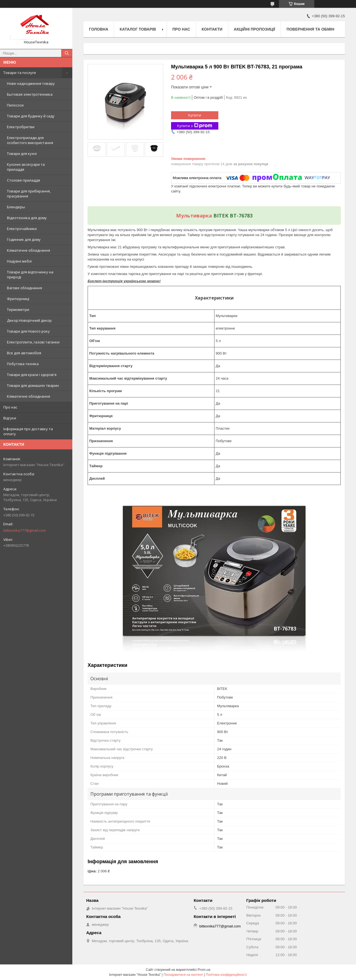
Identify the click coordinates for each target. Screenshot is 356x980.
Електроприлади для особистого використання (30, 140)
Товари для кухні (22, 154)
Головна (99, 29)
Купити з (195, 126)
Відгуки (10, 418)
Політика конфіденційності (226, 975)
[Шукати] (67, 53)
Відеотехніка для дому (27, 218)
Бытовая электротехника (30, 94)
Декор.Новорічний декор (29, 320)
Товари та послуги (20, 73)
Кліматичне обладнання (29, 250)
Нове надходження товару (31, 83)
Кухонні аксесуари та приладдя (26, 167)
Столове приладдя (24, 180)
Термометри (18, 310)
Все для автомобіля (24, 353)
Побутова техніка (23, 364)
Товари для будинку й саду (31, 116)
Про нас (10, 407)
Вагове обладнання (24, 288)
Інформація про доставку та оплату (28, 431)
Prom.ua (204, 970)
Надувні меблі (19, 261)
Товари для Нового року (28, 331)
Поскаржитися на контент (183, 975)
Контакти (212, 29)
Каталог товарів (138, 29)
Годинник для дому (24, 239)
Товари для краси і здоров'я (32, 375)
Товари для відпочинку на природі (30, 274)
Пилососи (15, 105)
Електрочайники (22, 229)
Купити (195, 115)
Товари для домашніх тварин (33, 385)
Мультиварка (194, 216)
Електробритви (21, 127)
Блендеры (16, 207)
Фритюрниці (18, 299)
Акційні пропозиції (255, 29)
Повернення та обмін (310, 29)
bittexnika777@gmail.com (25, 530)
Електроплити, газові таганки (33, 342)
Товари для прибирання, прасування (29, 194)
